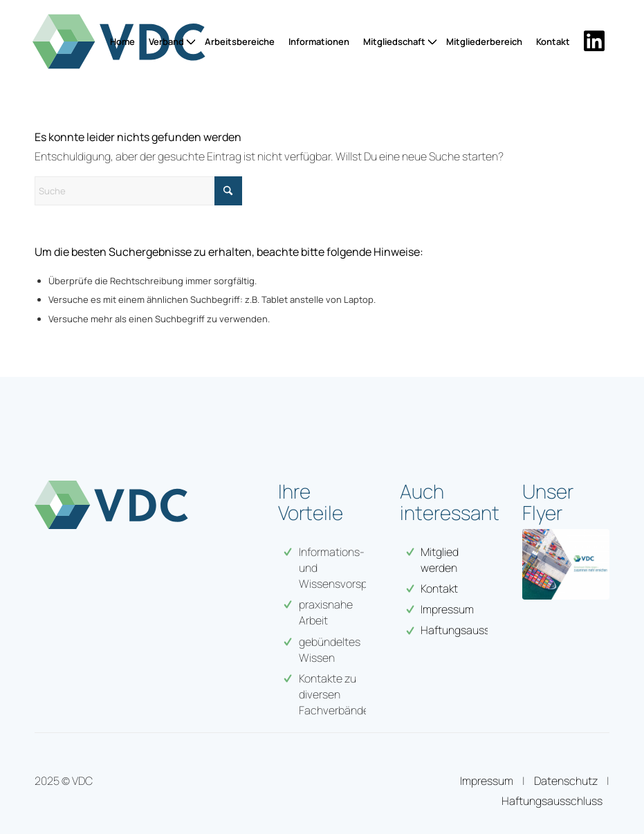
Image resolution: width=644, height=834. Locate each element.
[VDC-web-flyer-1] (566, 564)
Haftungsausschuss (470, 630)
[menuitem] (122, 41)
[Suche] (138, 191)
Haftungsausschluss (552, 801)
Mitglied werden (440, 560)
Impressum (447, 609)
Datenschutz (566, 781)
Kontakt (439, 589)
